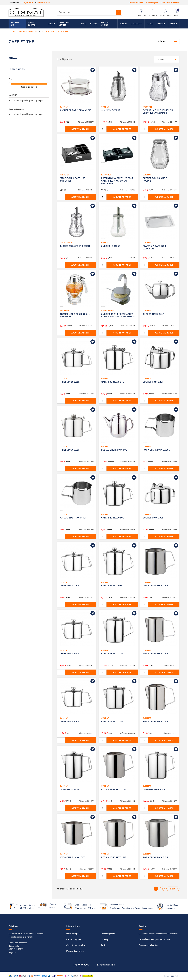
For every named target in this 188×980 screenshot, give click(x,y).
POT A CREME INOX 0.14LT (73, 518)
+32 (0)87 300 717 (27, 3)
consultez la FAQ (44, 3)
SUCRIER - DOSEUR (111, 110)
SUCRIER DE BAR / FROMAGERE (75, 110)
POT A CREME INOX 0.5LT (155, 653)
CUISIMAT (64, 107)
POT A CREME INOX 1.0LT (114, 789)
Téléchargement (108, 934)
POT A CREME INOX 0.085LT (157, 450)
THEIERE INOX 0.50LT (153, 314)
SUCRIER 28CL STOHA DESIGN (75, 246)
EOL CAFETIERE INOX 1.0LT (115, 450)
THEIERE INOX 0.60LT (70, 586)
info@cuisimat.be (106, 965)
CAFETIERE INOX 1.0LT (112, 653)
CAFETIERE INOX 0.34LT (113, 382)
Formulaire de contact (170, 3)
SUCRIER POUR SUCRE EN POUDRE (156, 179)
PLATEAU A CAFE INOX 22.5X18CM (154, 247)
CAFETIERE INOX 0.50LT (113, 518)
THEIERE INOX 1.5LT (69, 721)
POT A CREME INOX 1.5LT (72, 857)
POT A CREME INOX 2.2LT (114, 857)
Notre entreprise (73, 934)
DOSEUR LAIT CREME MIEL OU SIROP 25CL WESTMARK (158, 111)
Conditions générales (76, 945)
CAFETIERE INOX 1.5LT (112, 721)
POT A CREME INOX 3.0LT (155, 857)
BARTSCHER (64, 175)
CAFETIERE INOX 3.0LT (154, 789)
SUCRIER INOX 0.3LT (153, 518)
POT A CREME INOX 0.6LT (155, 721)
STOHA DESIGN (66, 243)
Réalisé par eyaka (172, 976)
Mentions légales (74, 939)
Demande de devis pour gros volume (154, 939)
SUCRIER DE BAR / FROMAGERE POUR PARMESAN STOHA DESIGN (118, 315)
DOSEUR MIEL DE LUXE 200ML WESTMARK (75, 315)
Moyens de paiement (75, 951)
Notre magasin (152, 3)
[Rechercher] (90, 12)
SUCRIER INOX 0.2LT (153, 382)
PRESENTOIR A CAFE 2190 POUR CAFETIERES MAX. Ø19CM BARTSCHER (117, 181)
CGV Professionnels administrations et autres (158, 934)
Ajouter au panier (80, 129)
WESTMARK (148, 107)
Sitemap (105, 939)
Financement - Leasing (148, 945)
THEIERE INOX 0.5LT (69, 450)
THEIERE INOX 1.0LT (69, 653)
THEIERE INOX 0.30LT (70, 382)
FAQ (103, 945)
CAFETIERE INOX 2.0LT (71, 789)
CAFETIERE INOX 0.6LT (112, 586)
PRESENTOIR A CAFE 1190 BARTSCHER (72, 179)
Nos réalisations (136, 3)
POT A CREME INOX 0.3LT (155, 586)
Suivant (174, 889)
